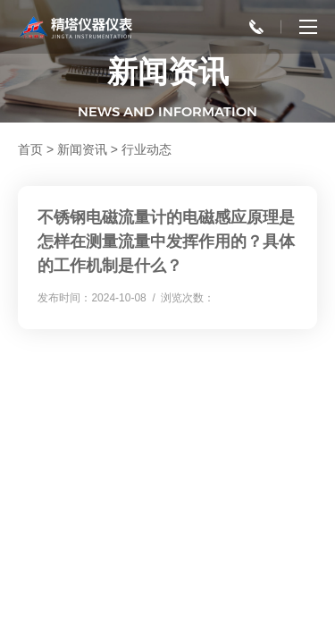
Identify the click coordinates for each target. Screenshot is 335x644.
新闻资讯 (82, 149)
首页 (30, 149)
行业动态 (147, 149)
